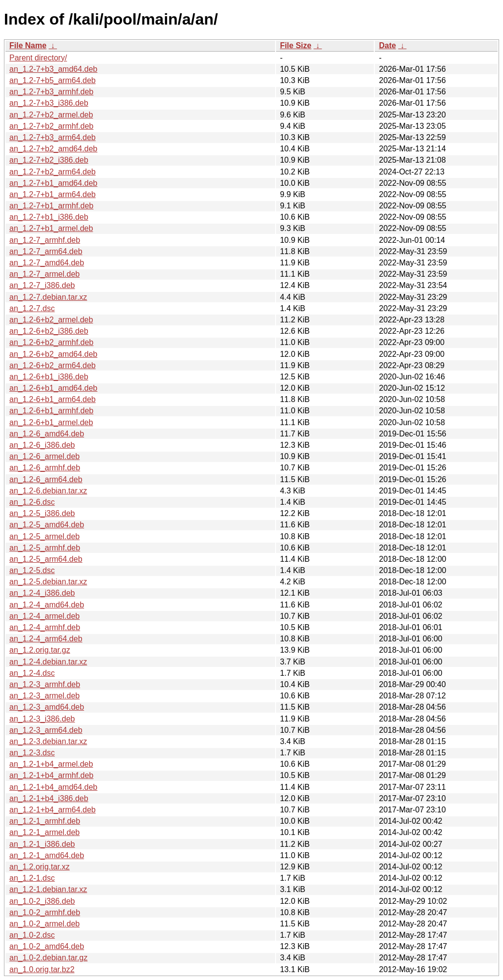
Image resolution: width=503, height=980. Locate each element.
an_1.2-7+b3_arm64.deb (53, 137)
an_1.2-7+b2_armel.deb (51, 115)
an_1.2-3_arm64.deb (46, 730)
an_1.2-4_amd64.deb (47, 605)
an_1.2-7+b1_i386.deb (49, 217)
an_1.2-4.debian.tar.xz (48, 662)
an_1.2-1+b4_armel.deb (51, 764)
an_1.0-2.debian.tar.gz (48, 958)
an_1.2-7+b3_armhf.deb (51, 92)
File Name (28, 45)
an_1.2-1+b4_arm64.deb (53, 810)
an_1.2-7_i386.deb (42, 285)
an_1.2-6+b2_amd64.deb (53, 354)
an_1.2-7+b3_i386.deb (49, 103)
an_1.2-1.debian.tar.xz (48, 889)
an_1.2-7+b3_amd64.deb (53, 69)
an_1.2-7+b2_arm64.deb (53, 172)
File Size (296, 45)
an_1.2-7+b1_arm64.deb (53, 194)
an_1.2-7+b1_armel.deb (51, 228)
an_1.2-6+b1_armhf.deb (51, 411)
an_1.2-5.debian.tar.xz (48, 582)
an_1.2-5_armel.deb (44, 536)
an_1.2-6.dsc (32, 502)
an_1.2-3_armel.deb (44, 696)
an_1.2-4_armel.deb (44, 616)
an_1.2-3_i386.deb (42, 719)
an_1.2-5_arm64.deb (46, 559)
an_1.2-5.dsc (32, 570)
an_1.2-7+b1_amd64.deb (53, 183)
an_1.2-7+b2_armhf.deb (51, 126)
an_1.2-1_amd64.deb (47, 855)
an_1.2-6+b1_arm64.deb (53, 399)
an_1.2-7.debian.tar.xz (48, 297)
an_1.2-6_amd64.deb (47, 434)
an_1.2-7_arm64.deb (46, 251)
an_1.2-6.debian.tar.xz (48, 491)
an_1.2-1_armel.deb (44, 832)
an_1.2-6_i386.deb (42, 445)
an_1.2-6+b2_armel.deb (51, 320)
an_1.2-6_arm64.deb (46, 479)
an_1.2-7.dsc (32, 308)
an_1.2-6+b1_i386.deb (49, 377)
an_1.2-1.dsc (32, 878)
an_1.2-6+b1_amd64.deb (53, 388)
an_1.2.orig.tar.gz (40, 650)
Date (387, 45)
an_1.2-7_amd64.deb (47, 263)
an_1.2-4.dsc (32, 673)
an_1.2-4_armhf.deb (45, 627)
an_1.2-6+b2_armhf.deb (51, 342)
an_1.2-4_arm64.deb (46, 639)
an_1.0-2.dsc (32, 935)
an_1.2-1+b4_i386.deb (49, 798)
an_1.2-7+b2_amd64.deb (53, 149)
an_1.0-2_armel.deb (44, 924)
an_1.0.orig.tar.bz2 (42, 969)
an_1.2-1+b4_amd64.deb (53, 787)
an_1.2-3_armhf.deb (45, 684)
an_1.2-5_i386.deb (42, 513)
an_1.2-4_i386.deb (42, 593)
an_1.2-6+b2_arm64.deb (53, 365)
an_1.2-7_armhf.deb (45, 240)
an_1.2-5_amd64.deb (47, 525)
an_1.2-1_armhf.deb (45, 821)
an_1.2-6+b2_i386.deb (49, 331)
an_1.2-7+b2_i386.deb (49, 160)
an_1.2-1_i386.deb (42, 844)
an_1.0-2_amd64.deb (47, 946)
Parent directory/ (38, 58)
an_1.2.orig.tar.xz (40, 867)
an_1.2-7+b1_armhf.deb (51, 206)
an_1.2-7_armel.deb (44, 274)
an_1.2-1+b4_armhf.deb (51, 775)
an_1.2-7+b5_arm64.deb (53, 80)
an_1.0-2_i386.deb (42, 901)
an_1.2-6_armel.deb (44, 456)
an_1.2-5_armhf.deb (45, 548)
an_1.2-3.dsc (32, 753)
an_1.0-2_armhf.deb (45, 912)
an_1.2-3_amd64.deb (47, 707)
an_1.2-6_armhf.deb (45, 468)
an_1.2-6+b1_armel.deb (51, 422)
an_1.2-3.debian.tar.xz (48, 741)
